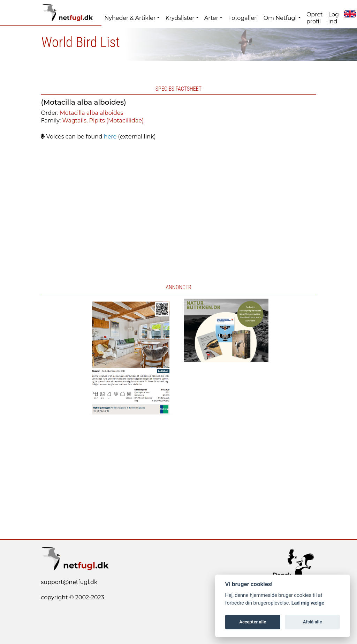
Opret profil (315, 18)
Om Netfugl (280, 18)
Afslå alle (313, 622)
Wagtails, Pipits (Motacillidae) (103, 121)
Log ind (334, 18)
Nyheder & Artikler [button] (130, 18)
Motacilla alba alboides (92, 113)
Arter (211, 18)
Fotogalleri (243, 18)
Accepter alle (253, 622)
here (110, 137)
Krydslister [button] (180, 18)
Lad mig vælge (308, 603)
